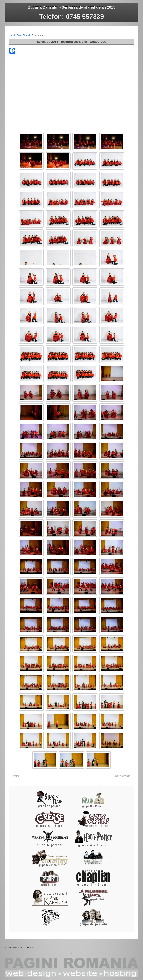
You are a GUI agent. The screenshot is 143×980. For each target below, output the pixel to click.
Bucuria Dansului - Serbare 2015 (22, 947)
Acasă (12, 35)
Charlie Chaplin (122, 776)
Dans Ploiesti (23, 35)
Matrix (16, 776)
